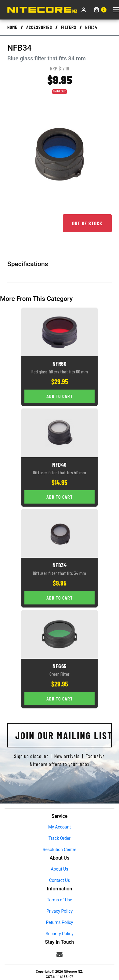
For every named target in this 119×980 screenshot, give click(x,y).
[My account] (84, 10)
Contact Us (60, 880)
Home (12, 27)
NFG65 (60, 666)
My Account (60, 827)
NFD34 (60, 565)
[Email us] (60, 955)
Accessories (39, 27)
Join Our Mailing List (63, 735)
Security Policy (59, 934)
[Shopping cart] (100, 10)
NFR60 (60, 363)
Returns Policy (59, 922)
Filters (69, 27)
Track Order (60, 838)
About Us (59, 869)
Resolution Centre (60, 850)
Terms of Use (60, 900)
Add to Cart (60, 396)
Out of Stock (87, 223)
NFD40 (60, 464)
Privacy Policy (60, 911)
